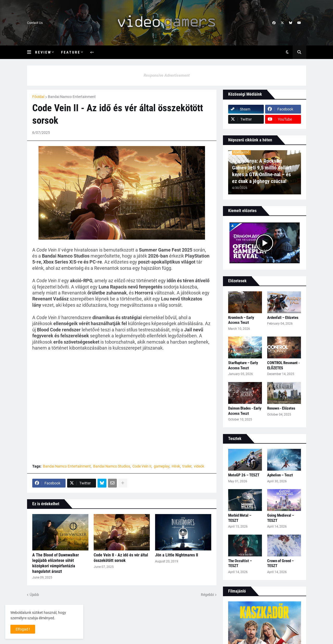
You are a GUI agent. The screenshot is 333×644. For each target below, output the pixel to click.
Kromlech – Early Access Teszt (241, 320)
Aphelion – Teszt (280, 475)
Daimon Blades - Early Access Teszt (245, 411)
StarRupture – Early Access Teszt (243, 365)
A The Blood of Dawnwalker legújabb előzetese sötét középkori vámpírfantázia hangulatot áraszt (56, 563)
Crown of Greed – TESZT (280, 563)
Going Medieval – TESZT (281, 518)
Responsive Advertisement (167, 75)
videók (199, 466)
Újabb (34, 595)
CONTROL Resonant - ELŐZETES (283, 365)
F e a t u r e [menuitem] (70, 52)
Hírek (176, 466)
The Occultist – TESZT (240, 563)
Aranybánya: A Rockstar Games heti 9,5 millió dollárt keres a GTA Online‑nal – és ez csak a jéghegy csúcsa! (262, 171)
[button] (31, 52)
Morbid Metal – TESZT (240, 518)
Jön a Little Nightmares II (177, 555)
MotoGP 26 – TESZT (244, 475)
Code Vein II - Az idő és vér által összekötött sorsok (121, 558)
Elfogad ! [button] (23, 629)
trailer (187, 466)
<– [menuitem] (92, 52)
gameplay (162, 466)
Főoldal (38, 97)
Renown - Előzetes (281, 408)
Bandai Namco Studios (112, 466)
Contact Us (35, 23)
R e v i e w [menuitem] (43, 52)
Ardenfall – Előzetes (283, 318)
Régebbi (207, 595)
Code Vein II (142, 466)
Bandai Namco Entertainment (72, 97)
